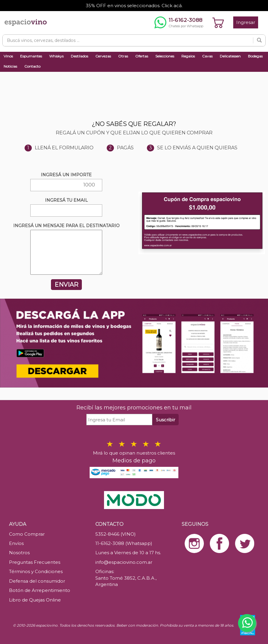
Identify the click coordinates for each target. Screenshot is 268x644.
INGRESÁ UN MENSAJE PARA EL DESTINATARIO (66, 226)
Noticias (10, 66)
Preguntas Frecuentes (35, 562)
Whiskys (56, 56)
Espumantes (31, 56)
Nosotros (19, 553)
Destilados (79, 56)
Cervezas (103, 56)
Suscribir (165, 420)
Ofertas (142, 56)
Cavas (207, 56)
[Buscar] (259, 40)
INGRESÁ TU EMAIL (66, 200)
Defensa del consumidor (37, 581)
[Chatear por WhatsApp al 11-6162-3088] (179, 22)
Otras (123, 56)
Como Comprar (27, 534)
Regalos (188, 56)
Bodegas (255, 56)
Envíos (16, 543)
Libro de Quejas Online (35, 600)
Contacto (32, 66)
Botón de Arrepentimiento (40, 590)
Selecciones (165, 56)
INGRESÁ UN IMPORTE (66, 175)
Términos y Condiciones (36, 571)
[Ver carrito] (218, 22)
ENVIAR (66, 285)
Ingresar (246, 22)
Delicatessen (230, 56)
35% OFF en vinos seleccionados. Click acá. (134, 6)
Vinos (8, 56)
